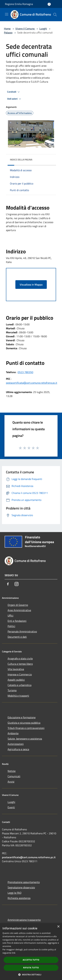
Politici (11, 626)
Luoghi (43, 29)
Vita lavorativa (16, 669)
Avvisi (11, 782)
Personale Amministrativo (22, 631)
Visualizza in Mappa (31, 285)
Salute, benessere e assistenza (25, 739)
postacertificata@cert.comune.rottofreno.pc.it (32, 383)
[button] (31, 975)
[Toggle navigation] (7, 14)
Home (7, 29)
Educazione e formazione (22, 717)
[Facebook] (8, 584)
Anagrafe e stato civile (20, 658)
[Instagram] (17, 584)
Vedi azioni (15, 99)
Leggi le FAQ (15, 893)
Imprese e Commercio (20, 674)
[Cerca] (55, 15)
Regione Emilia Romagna (19, 4)
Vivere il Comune (25, 29)
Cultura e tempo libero (20, 664)
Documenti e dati (17, 637)
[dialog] (31, 952)
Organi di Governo (18, 605)
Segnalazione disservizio (21, 887)
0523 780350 (25, 372)
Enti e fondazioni (17, 621)
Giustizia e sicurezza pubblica (24, 723)
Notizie (12, 771)
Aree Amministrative (19, 610)
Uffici (10, 616)
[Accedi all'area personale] (49, 4)
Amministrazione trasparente (24, 920)
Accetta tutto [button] (31, 960)
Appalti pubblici (16, 680)
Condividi (14, 92)
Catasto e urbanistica (20, 685)
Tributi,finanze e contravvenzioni (26, 728)
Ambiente (13, 733)
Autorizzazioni (16, 744)
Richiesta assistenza (19, 898)
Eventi (11, 807)
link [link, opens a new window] (14, 953)
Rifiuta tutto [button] (31, 968)
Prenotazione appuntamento (24, 882)
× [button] (58, 927)
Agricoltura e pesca (18, 749)
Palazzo (8, 33)
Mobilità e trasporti (18, 696)
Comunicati (14, 776)
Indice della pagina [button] (21, 160)
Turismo (12, 690)
